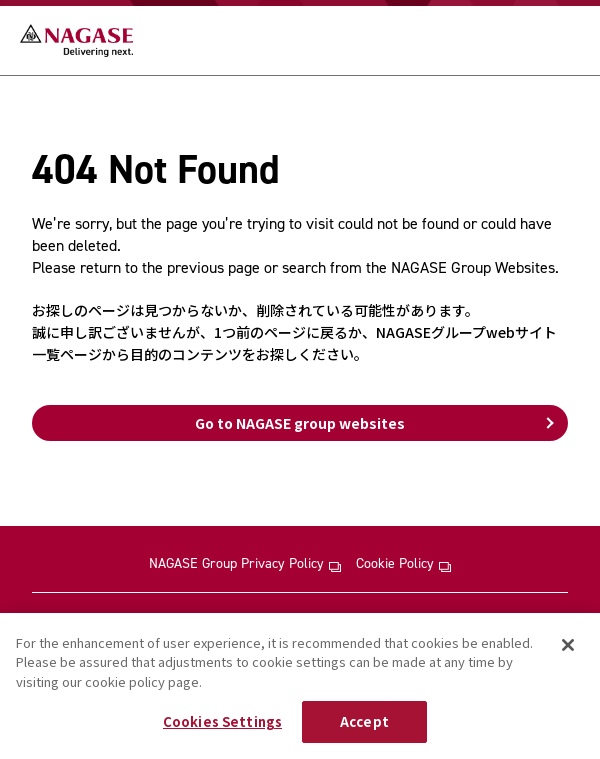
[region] (300, 686)
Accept (364, 721)
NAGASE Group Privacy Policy (245, 564)
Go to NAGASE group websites (300, 423)
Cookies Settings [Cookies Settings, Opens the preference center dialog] (222, 721)
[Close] (568, 645)
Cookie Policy (403, 564)
